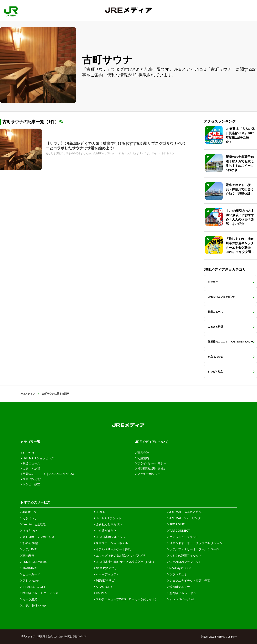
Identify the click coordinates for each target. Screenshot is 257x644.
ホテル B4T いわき (34, 606)
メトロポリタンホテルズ (37, 537)
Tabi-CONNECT (179, 531)
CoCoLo (100, 593)
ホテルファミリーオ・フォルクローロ (193, 549)
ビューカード (30, 574)
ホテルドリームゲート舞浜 (112, 549)
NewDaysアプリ (105, 568)
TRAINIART (29, 568)
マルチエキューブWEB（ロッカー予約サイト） (126, 599)
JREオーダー (30, 512)
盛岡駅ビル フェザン (182, 593)
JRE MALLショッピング (184, 518)
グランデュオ (177, 574)
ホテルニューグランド (183, 537)
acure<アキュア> (106, 574)
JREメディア (28, 394)
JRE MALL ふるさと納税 (184, 512)
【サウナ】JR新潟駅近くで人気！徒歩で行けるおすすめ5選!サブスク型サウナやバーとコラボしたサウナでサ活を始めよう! (115, 146)
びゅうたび (29, 531)
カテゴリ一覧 (30, 442)
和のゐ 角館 (29, 543)
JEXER (99, 512)
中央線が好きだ (105, 531)
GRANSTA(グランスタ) (184, 562)
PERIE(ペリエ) (104, 581)
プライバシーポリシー (151, 463)
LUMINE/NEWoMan (34, 562)
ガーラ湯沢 (29, 599)
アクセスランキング (220, 121)
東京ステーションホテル (111, 543)
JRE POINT (176, 524)
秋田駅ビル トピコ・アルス (39, 593)
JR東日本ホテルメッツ (110, 537)
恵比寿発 (27, 556)
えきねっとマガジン (108, 524)
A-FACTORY (103, 587)
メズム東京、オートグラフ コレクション (195, 543)
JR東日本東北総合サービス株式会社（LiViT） (125, 562)
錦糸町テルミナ (179, 587)
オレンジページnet (181, 599)
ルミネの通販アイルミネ (184, 556)
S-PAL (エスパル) (33, 587)
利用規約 (142, 458)
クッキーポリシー (148, 474)
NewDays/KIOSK (179, 568)
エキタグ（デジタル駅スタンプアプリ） (121, 556)
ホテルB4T (28, 549)
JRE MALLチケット (108, 518)
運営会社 (142, 453)
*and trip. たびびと (33, 524)
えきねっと (29, 518)
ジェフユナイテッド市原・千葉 (189, 581)
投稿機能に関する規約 (151, 469)
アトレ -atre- (30, 581)
